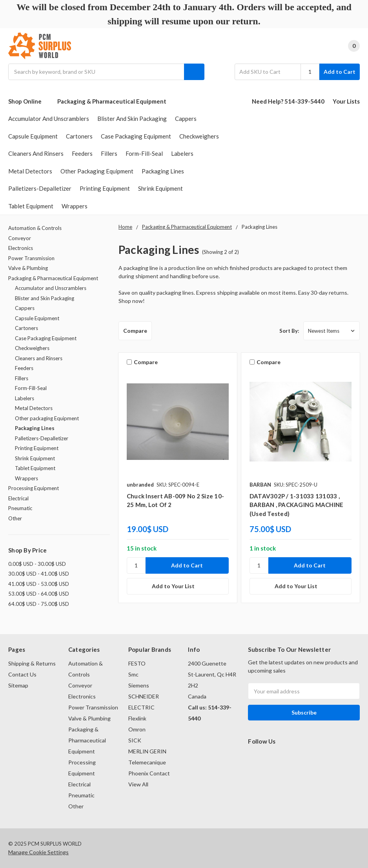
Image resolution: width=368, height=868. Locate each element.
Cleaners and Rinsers (36, 153)
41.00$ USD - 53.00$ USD (39, 584)
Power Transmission (31, 258)
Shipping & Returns (32, 663)
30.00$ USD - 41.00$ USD (39, 574)
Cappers (186, 119)
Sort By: (289, 331)
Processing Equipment (34, 488)
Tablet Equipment (31, 206)
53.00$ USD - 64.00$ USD (39, 594)
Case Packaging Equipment (136, 136)
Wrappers (75, 206)
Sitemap (18, 685)
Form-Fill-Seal (144, 153)
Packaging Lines (163, 171)
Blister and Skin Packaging (132, 119)
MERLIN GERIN (147, 751)
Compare (135, 331)
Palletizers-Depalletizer (40, 188)
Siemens (139, 685)
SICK (135, 740)
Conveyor (20, 238)
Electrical (18, 498)
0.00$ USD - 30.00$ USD (37, 564)
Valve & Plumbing (28, 268)
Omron (137, 729)
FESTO (137, 663)
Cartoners (79, 136)
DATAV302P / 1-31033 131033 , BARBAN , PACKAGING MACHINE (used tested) (297, 505)
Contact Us (22, 674)
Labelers (182, 153)
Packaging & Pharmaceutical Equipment (112, 101)
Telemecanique (147, 762)
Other (15, 518)
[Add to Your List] (178, 586)
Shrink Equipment (160, 188)
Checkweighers (199, 136)
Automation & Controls (35, 228)
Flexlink (137, 718)
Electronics (21, 248)
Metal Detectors (30, 171)
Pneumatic (20, 508)
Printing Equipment (105, 188)
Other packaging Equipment (97, 171)
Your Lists (346, 101)
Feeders (82, 153)
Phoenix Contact (149, 773)
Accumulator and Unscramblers (49, 119)
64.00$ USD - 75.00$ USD (39, 604)
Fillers (109, 153)
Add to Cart (340, 72)
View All (138, 784)
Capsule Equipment (33, 136)
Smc (133, 674)
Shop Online (29, 101)
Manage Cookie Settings (38, 852)
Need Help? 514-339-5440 (288, 101)
